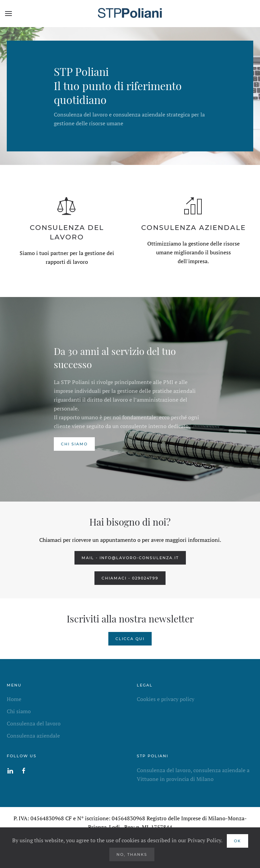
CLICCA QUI (130, 639)
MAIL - (130, 558)
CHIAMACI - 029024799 (130, 578)
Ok (237, 841)
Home (14, 699)
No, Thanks (132, 854)
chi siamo (74, 444)
